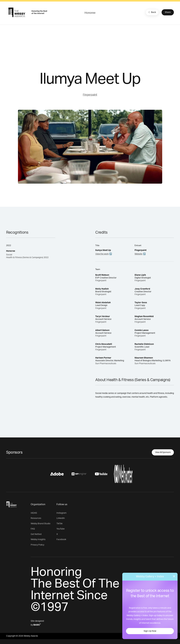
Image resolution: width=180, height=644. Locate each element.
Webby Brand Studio (41, 524)
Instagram (61, 513)
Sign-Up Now (150, 631)
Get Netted (36, 534)
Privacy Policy (37, 545)
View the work (102, 254)
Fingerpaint (90, 95)
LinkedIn (61, 518)
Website (138, 254)
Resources (36, 518)
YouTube (61, 529)
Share (168, 12)
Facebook (61, 539)
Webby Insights (38, 539)
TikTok (59, 524)
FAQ (33, 529)
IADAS (34, 513)
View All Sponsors (163, 452)
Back (152, 12)
